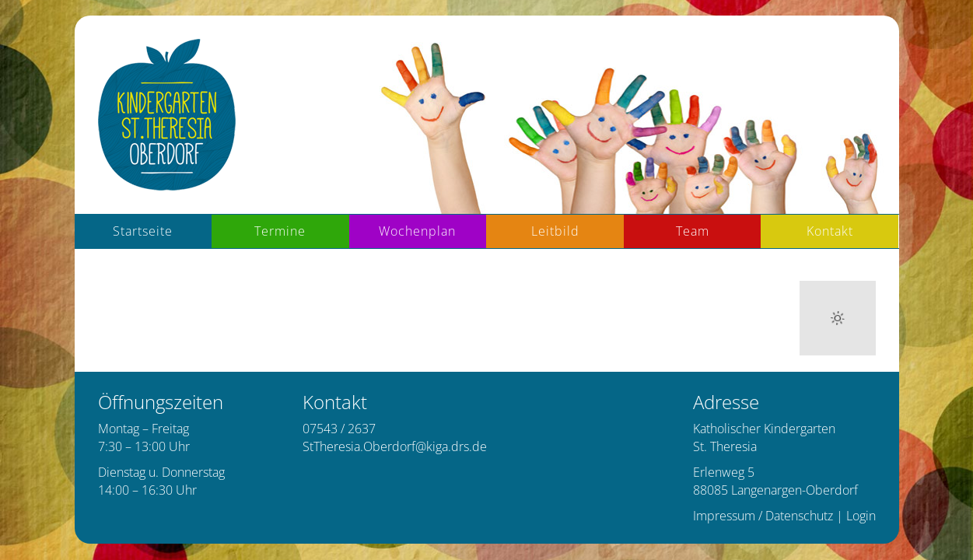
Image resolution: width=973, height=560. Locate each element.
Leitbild (555, 231)
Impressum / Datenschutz (763, 516)
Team (693, 231)
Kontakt (830, 231)
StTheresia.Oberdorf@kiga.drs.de (395, 446)
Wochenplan (417, 231)
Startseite (143, 231)
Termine (280, 231)
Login (861, 516)
